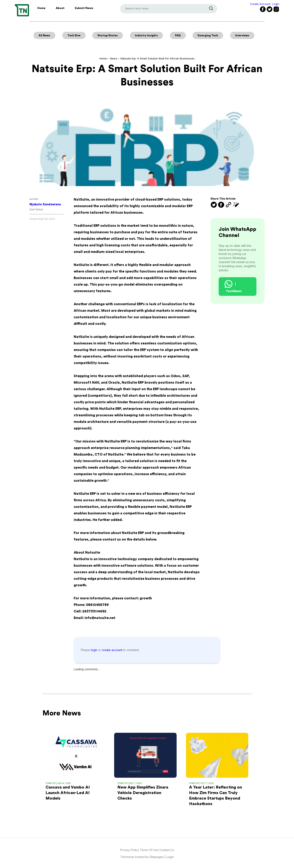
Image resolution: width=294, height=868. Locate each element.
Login (276, 4)
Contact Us (167, 850)
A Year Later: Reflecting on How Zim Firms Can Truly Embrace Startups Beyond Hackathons (215, 796)
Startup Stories (108, 35)
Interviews (242, 35)
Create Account (260, 4)
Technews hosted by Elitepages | (143, 857)
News (114, 58)
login (95, 650)
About (60, 8)
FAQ (178, 35)
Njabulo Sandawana (45, 204)
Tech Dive (74, 35)
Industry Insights (146, 35)
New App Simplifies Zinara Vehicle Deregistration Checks (143, 793)
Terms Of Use (150, 850)
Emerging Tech (208, 35)
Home (41, 8)
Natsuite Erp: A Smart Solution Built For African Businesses (158, 58)
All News (44, 35)
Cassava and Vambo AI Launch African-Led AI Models (68, 793)
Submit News (84, 8)
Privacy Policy (130, 850)
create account (112, 650)
